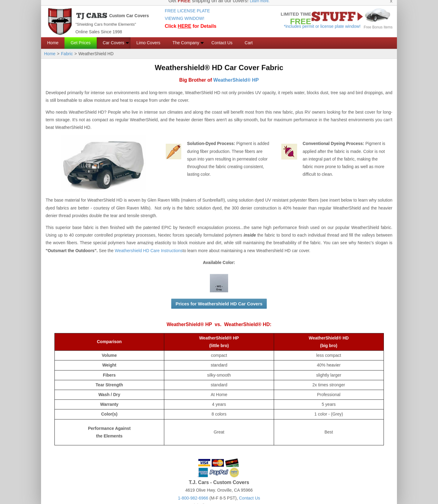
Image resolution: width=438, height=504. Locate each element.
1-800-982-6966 (193, 492)
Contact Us (222, 37)
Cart (249, 37)
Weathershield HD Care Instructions (149, 245)
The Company (186, 37)
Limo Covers (149, 37)
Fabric (67, 48)
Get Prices (80, 37)
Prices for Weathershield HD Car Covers (219, 298)
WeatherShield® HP (236, 74)
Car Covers (114, 37)
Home (53, 37)
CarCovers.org (242, 500)
